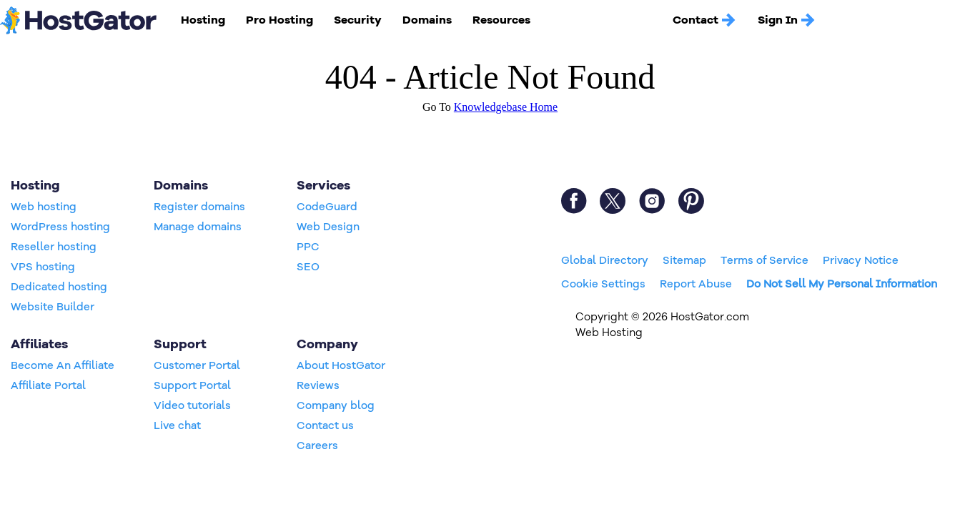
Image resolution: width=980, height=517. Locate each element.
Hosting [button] (203, 20)
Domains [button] (427, 20)
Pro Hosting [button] (279, 20)
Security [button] (358, 20)
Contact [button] (705, 20)
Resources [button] (501, 20)
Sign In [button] (787, 20)
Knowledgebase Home (506, 107)
